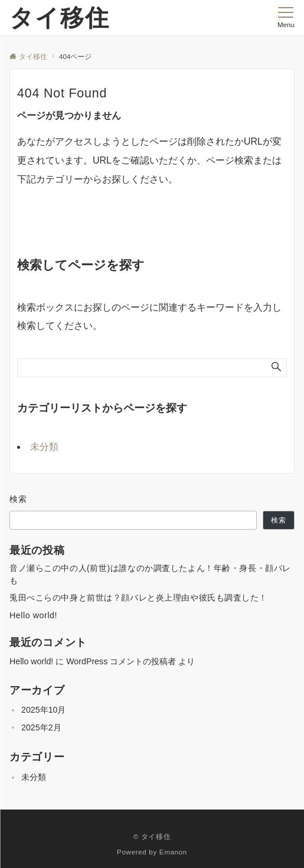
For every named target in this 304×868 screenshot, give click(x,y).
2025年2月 (41, 727)
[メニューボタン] (286, 18)
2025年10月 (43, 710)
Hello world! (33, 615)
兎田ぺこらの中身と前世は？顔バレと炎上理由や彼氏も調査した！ (138, 598)
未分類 (44, 447)
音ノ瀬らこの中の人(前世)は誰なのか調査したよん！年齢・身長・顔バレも (150, 574)
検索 (19, 499)
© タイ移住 (152, 836)
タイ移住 (60, 18)
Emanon (173, 852)
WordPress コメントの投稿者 (121, 661)
